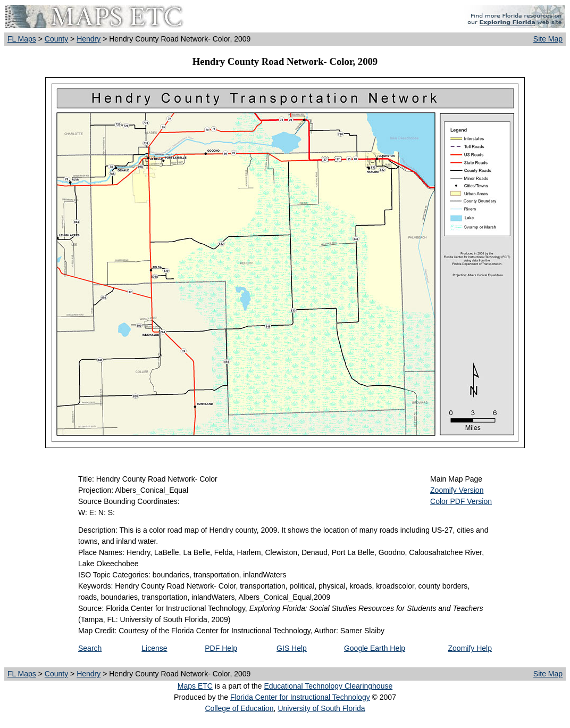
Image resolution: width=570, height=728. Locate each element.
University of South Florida (321, 708)
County (56, 39)
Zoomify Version (457, 490)
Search (90, 648)
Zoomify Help (470, 648)
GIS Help (292, 648)
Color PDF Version (461, 501)
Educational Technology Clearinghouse (328, 686)
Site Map (548, 39)
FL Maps (22, 39)
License (154, 648)
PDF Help (221, 648)
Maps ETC (195, 686)
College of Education (239, 708)
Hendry (89, 39)
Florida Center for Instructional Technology (300, 697)
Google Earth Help (375, 648)
